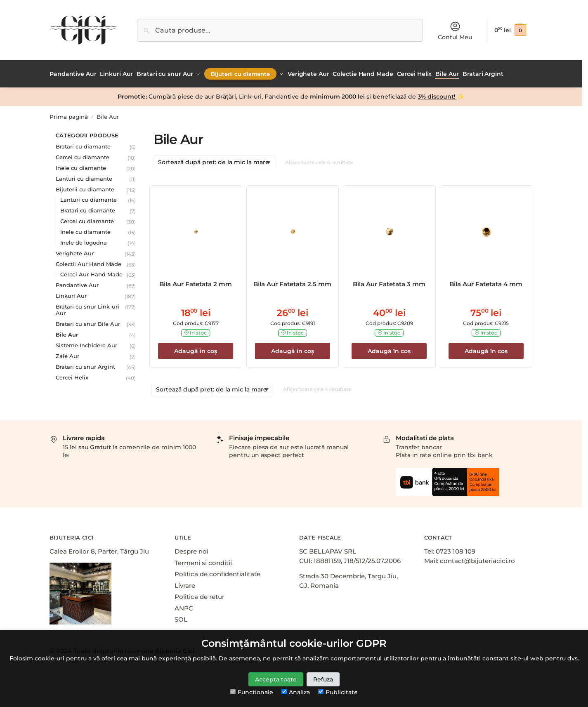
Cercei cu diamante (83, 155)
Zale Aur (67, 354)
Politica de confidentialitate (217, 572)
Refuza (323, 679)
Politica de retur (200, 595)
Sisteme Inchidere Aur (86, 343)
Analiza (296, 692)
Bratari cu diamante (83, 144)
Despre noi (191, 550)
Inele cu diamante (81, 166)
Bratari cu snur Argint (85, 365)
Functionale (252, 692)
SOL (181, 618)
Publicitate (338, 692)
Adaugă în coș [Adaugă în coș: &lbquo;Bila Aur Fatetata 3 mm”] (389, 349)
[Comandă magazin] (214, 161)
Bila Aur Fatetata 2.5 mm (292, 282)
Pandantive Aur (77, 283)
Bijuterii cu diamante (85, 187)
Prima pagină (69, 115)
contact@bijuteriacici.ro (477, 559)
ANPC (184, 606)
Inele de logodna (84, 240)
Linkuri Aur (71, 294)
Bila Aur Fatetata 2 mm (196, 282)
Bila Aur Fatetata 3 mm (389, 282)
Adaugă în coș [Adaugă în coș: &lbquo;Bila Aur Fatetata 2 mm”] (196, 349)
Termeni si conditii (203, 561)
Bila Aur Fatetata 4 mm (486, 282)
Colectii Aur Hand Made (89, 262)
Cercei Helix (72, 375)
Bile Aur (67, 332)
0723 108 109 (456, 550)
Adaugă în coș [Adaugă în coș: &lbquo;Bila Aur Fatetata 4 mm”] (486, 349)
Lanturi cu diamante (84, 177)
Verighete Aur (75, 251)
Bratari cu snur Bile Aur (88, 322)
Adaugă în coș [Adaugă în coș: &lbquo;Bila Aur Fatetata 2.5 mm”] (293, 349)
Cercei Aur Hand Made (91, 272)
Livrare (185, 583)
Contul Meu (455, 31)
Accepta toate (276, 679)
